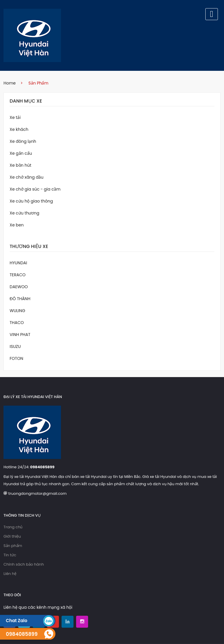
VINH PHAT (20, 335)
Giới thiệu (12, 536)
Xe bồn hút (20, 165)
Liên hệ (10, 574)
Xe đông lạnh (23, 141)
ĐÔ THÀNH (20, 299)
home (10, 83)
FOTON (16, 358)
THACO (17, 323)
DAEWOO (19, 287)
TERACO (18, 275)
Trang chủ (13, 527)
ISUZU (15, 346)
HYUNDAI (18, 263)
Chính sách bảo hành (24, 564)
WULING (17, 311)
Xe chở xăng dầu (27, 177)
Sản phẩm (13, 546)
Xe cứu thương (24, 213)
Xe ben (17, 225)
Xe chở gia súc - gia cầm (35, 189)
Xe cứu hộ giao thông (31, 201)
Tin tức (10, 555)
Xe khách (19, 129)
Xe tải (15, 117)
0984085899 (42, 467)
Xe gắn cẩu (21, 153)
